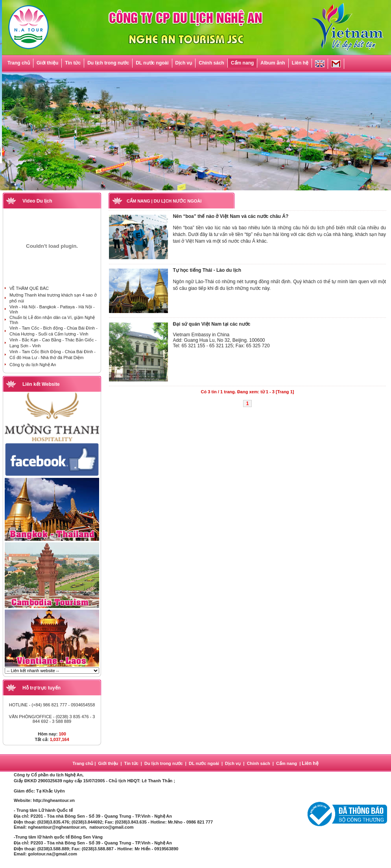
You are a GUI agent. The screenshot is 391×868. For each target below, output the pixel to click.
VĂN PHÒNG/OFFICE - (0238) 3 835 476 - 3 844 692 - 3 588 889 (52, 719)
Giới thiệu (47, 63)
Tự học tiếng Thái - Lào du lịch (207, 270)
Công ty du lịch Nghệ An (33, 365)
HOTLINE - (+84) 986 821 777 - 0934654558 (52, 705)
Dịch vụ (184, 63)
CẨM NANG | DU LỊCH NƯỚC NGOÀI (164, 201)
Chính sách (211, 63)
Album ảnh (273, 63)
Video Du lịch (37, 201)
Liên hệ (300, 63)
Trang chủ (19, 63)
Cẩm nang (242, 63)
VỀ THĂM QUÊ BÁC (29, 288)
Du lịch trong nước (108, 63)
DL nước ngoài (152, 63)
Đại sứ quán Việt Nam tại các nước (211, 324)
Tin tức (73, 63)
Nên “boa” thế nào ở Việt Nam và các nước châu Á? (231, 216)
